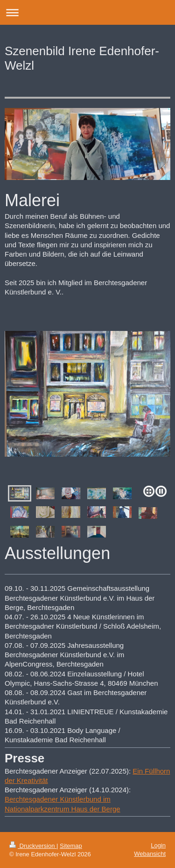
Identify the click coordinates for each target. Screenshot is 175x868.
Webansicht (150, 854)
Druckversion (33, 846)
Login (158, 845)
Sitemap (71, 846)
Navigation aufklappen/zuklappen (87, 12)
